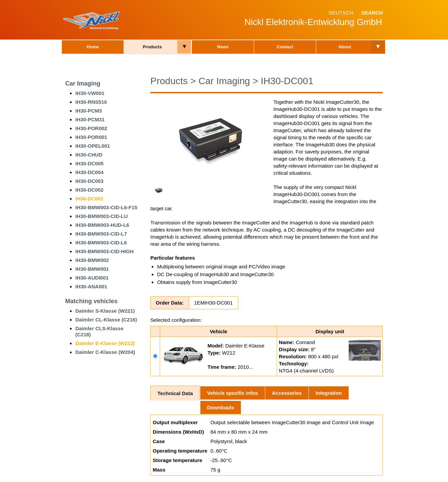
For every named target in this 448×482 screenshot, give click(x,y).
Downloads (221, 407)
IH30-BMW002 (92, 260)
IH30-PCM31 (90, 119)
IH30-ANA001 (91, 286)
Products (152, 47)
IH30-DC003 (89, 181)
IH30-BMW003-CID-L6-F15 (106, 207)
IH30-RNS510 (91, 102)
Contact (285, 47)
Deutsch (341, 13)
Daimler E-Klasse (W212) (105, 343)
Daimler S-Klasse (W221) (105, 311)
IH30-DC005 (89, 163)
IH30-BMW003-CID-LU (102, 216)
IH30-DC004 (89, 172)
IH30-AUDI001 (92, 278)
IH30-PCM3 (89, 111)
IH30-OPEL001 (93, 146)
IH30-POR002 (91, 128)
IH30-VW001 (90, 93)
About (345, 47)
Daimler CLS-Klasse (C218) (99, 331)
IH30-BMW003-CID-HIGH (105, 251)
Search (372, 13)
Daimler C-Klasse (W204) (105, 352)
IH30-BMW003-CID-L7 (101, 234)
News (223, 47)
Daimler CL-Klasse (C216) (106, 320)
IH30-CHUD (89, 155)
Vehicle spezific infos (233, 393)
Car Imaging (83, 83)
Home (93, 47)
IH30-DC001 (89, 199)
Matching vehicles (91, 301)
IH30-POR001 (91, 137)
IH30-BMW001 (92, 269)
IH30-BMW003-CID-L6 (101, 243)
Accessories (287, 393)
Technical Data (175, 393)
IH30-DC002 (89, 190)
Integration (329, 393)
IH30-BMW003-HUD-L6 (102, 225)
